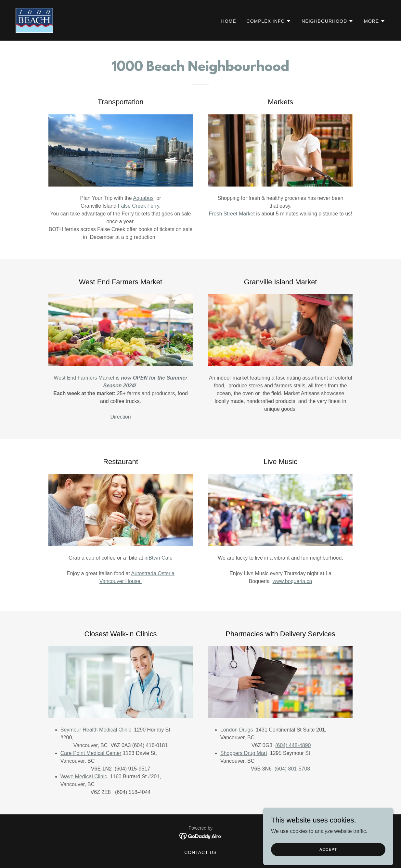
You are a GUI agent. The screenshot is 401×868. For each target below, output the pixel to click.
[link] (34, 20)
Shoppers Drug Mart (244, 753)
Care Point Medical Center (91, 753)
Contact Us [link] (200, 852)
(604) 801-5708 (292, 769)
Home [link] (229, 21)
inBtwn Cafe (159, 558)
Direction (120, 417)
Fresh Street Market (232, 214)
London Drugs (237, 730)
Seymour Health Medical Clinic (96, 730)
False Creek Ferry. (139, 206)
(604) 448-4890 (293, 745)
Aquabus (143, 198)
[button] (269, 21)
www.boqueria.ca (292, 581)
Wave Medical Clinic (84, 777)
